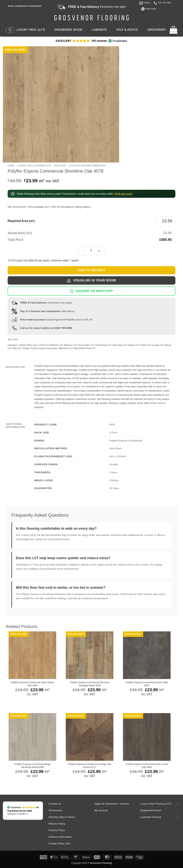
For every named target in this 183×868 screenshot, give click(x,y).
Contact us (55, 804)
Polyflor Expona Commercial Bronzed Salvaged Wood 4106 (89, 684)
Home (11, 166)
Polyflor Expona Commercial (87, 166)
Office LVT (17, 348)
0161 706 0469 (63, 328)
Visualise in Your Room (91, 281)
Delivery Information (60, 837)
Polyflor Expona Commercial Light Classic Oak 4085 (32, 684)
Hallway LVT (133, 345)
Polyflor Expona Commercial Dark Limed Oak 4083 (147, 766)
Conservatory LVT (86, 345)
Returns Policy (57, 824)
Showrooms (55, 810)
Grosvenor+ (157, 30)
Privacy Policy (57, 830)
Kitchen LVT (146, 345)
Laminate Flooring (150, 817)
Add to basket (91, 270)
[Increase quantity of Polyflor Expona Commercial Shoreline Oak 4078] (100, 251)
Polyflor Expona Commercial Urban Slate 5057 (147, 684)
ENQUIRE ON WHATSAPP (91, 291)
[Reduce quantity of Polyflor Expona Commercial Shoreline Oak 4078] (83, 251)
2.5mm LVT (44, 345)
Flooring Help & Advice (62, 817)
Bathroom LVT (57, 345)
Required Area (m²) (21, 221)
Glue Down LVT (120, 345)
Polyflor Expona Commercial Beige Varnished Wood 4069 (32, 766)
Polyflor (60, 166)
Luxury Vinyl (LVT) (31, 30)
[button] (10, 30)
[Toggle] (178, 804)
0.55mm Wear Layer (28, 345)
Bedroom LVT (70, 345)
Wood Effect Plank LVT (85, 348)
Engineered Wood (68, 30)
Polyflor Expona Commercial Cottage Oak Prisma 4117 (90, 766)
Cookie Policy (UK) (59, 844)
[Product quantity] (91, 251)
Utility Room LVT (66, 348)
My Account (101, 810)
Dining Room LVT (103, 345)
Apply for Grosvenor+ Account (112, 804)
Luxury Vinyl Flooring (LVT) (34, 166)
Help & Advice (127, 30)
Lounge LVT (158, 345)
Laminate (99, 30)
